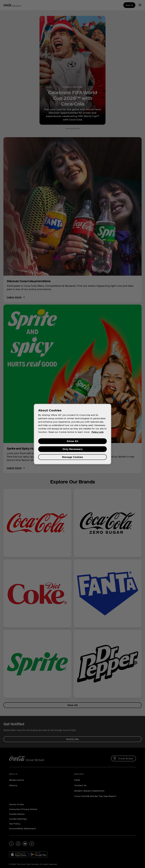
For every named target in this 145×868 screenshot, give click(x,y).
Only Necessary (73, 449)
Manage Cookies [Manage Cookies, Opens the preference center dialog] (72, 457)
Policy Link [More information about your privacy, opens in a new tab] (97, 432)
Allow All (72, 441)
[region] (72, 434)
